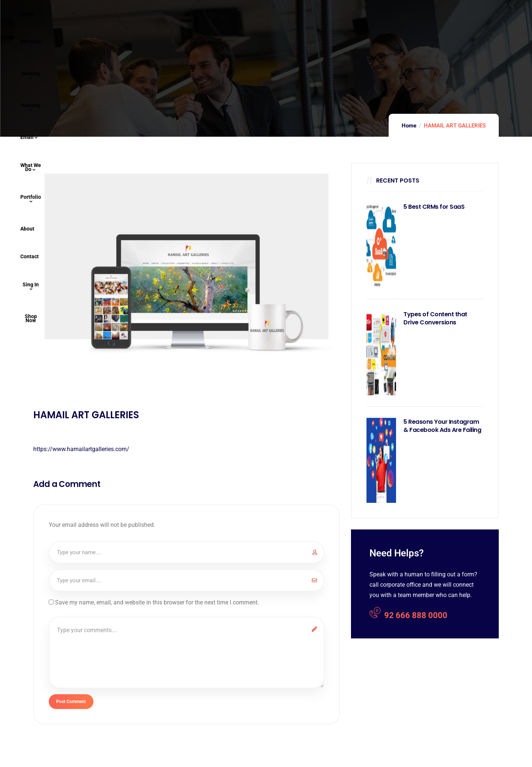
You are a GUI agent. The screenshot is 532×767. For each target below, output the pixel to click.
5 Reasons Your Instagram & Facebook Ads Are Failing (442, 426)
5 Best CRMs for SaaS (434, 207)
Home (409, 126)
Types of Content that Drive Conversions (435, 318)
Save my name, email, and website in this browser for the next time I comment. (157, 602)
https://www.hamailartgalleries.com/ (81, 449)
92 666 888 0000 (408, 614)
